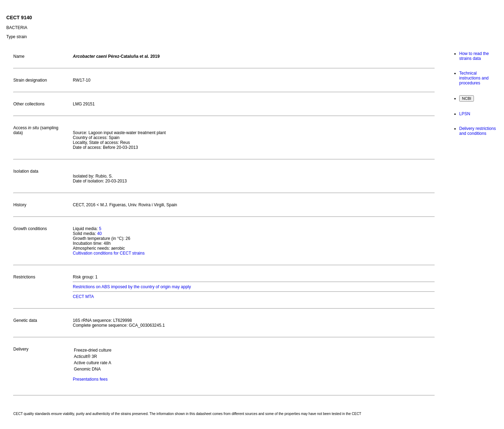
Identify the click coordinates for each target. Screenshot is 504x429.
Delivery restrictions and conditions (478, 131)
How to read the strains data (474, 56)
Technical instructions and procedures (474, 78)
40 (99, 234)
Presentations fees (90, 379)
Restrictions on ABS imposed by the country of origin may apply (132, 287)
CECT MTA (83, 297)
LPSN (465, 114)
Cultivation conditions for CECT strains (109, 253)
